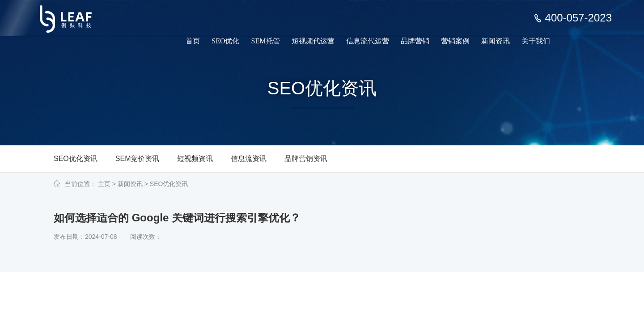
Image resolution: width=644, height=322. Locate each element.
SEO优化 (225, 41)
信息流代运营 (368, 41)
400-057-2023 (578, 18)
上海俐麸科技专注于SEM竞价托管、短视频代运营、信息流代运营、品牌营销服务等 (72, 13)
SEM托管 (266, 41)
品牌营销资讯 (306, 159)
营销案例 (455, 41)
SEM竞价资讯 (138, 159)
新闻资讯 (496, 41)
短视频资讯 (195, 159)
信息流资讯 (249, 159)
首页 (193, 41)
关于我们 (536, 41)
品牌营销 (415, 41)
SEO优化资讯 (76, 159)
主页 (104, 184)
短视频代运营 (313, 41)
